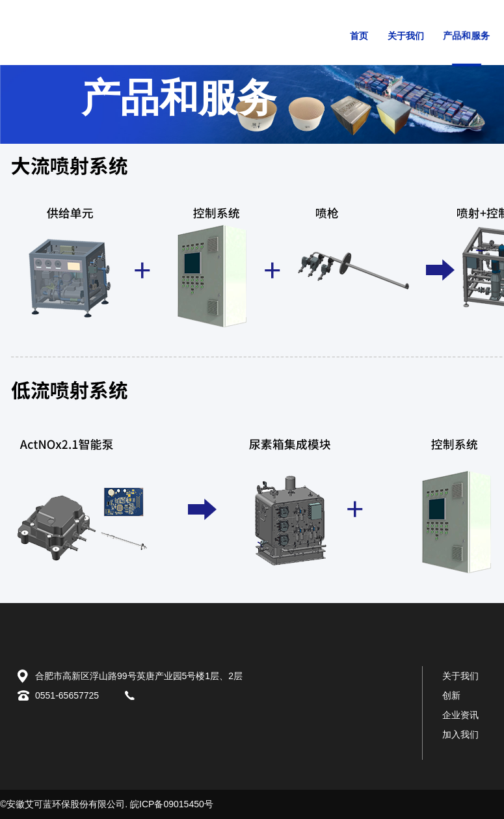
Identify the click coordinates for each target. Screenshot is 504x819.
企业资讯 (460, 715)
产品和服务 (466, 36)
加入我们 (460, 734)
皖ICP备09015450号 (172, 804)
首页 (359, 36)
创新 (451, 695)
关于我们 (406, 36)
